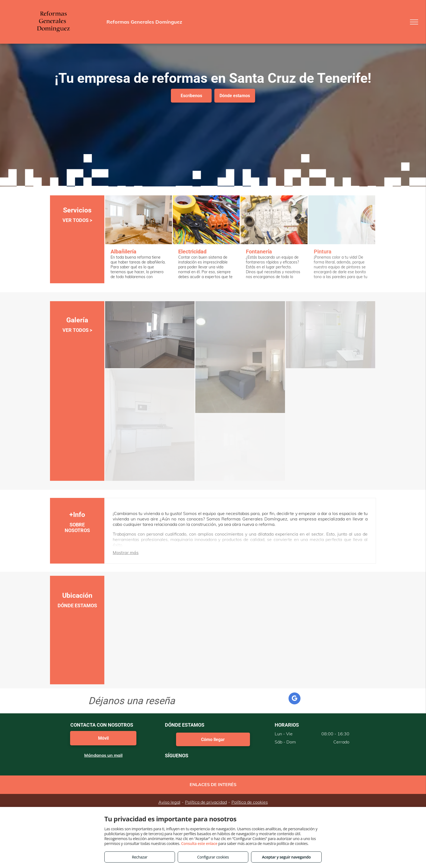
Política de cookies (250, 802)
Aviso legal (169, 802)
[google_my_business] (295, 699)
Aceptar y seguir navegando (286, 857)
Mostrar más (126, 552)
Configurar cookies (213, 857)
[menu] (414, 22)
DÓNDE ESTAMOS (77, 605)
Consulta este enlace (199, 843)
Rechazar (140, 857)
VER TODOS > (77, 220)
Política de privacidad (206, 802)
